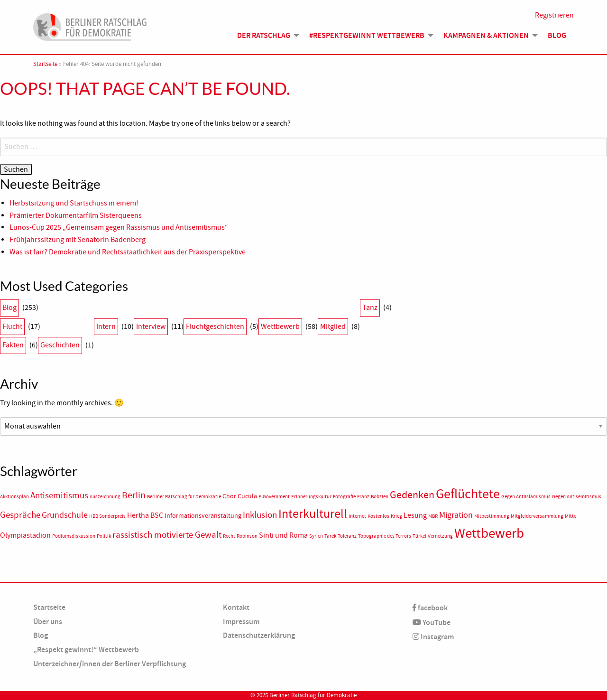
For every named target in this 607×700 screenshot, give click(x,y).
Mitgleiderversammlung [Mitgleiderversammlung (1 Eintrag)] (537, 516)
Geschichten (60, 345)
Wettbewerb (280, 327)
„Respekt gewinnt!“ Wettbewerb (86, 649)
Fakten (13, 345)
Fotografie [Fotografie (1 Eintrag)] (344, 497)
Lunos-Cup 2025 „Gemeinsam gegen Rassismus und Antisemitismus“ (119, 227)
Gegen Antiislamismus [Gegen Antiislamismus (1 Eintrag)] (526, 497)
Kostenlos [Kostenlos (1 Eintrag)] (378, 516)
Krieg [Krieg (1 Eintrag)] (396, 516)
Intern (106, 327)
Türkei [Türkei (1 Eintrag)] (419, 536)
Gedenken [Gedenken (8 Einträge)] (412, 495)
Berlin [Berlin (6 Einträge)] (134, 495)
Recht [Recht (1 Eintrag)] (229, 536)
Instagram (433, 637)
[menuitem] (266, 36)
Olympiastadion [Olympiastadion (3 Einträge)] (25, 535)
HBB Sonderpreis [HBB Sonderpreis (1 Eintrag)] (107, 516)
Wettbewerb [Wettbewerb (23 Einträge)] (489, 533)
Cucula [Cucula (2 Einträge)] (247, 496)
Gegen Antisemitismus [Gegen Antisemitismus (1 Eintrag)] (577, 497)
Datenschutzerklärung (259, 635)
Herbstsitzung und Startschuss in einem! (74, 203)
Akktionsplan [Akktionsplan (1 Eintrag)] (14, 497)
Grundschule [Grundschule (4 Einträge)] (65, 515)
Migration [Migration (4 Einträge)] (456, 515)
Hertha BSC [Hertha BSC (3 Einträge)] (145, 515)
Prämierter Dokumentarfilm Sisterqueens (76, 215)
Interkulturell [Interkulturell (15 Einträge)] (313, 514)
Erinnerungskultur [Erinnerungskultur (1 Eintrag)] (311, 497)
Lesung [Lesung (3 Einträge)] (415, 515)
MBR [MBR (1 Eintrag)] (433, 516)
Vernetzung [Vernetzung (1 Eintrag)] (440, 536)
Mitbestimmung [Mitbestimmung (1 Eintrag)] (492, 516)
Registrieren (554, 15)
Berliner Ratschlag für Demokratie (313, 695)
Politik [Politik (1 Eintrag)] (104, 536)
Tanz (370, 308)
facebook (430, 608)
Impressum (241, 621)
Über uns (48, 621)
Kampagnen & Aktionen (486, 35)
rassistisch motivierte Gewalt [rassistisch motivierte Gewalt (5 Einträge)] (167, 535)
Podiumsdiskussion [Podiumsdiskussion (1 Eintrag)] (74, 536)
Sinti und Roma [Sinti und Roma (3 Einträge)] (283, 535)
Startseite (45, 64)
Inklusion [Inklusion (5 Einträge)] (260, 515)
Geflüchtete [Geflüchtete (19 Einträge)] (468, 494)
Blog (557, 35)
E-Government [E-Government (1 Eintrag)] (274, 497)
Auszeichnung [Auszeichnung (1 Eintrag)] (105, 497)
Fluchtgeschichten (215, 327)
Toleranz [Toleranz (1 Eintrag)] (347, 536)
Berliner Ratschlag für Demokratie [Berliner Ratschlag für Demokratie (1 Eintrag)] (184, 497)
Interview (151, 327)
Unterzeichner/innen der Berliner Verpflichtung (110, 664)
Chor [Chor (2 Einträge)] (229, 496)
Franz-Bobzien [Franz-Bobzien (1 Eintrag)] (373, 497)
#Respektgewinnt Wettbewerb (367, 35)
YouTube (432, 622)
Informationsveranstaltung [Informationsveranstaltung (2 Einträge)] (203, 516)
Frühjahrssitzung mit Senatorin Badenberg (78, 240)
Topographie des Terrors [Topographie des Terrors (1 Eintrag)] (385, 536)
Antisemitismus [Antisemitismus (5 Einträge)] (59, 495)
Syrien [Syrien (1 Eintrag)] (316, 536)
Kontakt (236, 607)
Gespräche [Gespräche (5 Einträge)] (20, 515)
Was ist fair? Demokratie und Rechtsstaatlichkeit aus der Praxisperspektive (128, 252)
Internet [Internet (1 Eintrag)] (357, 516)
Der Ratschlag (264, 35)
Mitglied (333, 327)
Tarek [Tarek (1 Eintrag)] (330, 536)
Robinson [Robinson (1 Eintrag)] (247, 536)
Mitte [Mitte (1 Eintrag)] (570, 516)
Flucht (12, 327)
